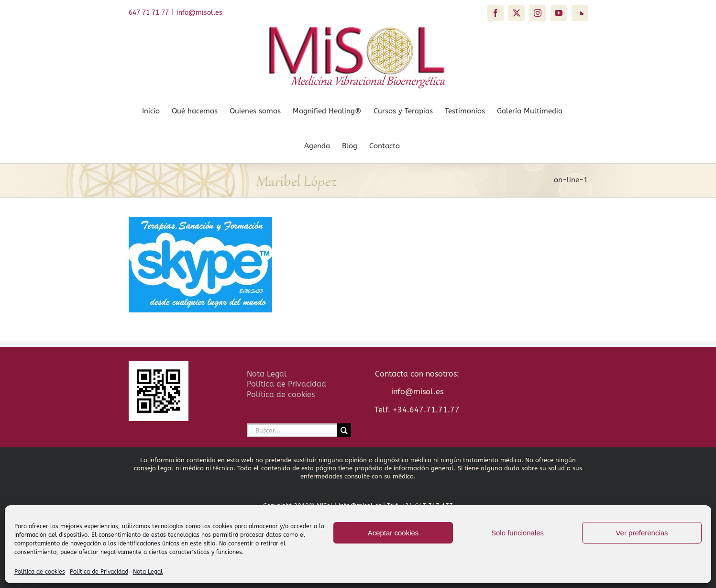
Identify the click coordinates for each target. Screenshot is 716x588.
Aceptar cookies (393, 533)
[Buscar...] (292, 430)
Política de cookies (281, 394)
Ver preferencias (642, 533)
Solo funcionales (518, 533)
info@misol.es (199, 13)
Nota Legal (148, 572)
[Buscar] (344, 430)
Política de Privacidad (99, 572)
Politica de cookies (40, 572)
